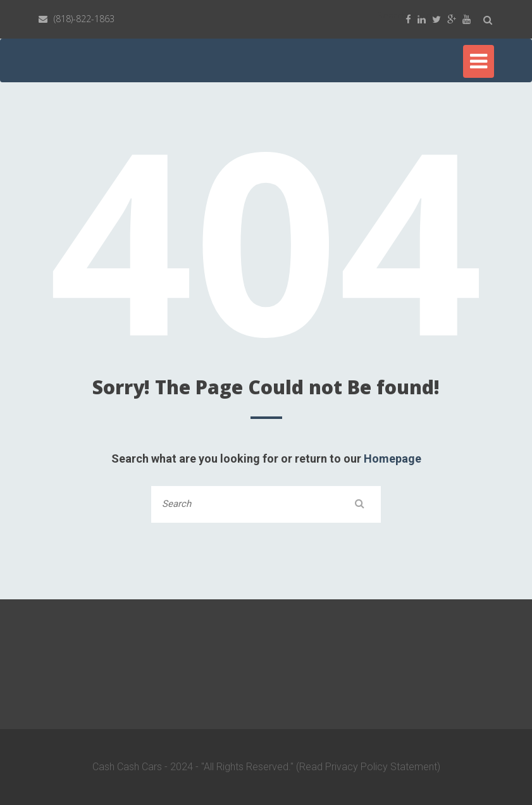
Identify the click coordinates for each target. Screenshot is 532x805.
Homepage (393, 459)
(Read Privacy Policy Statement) (368, 767)
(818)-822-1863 (84, 19)
